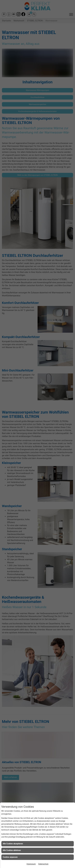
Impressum (31, 864)
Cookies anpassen (10, 857)
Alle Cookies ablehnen (12, 850)
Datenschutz (43, 864)
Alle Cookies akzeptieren (13, 844)
